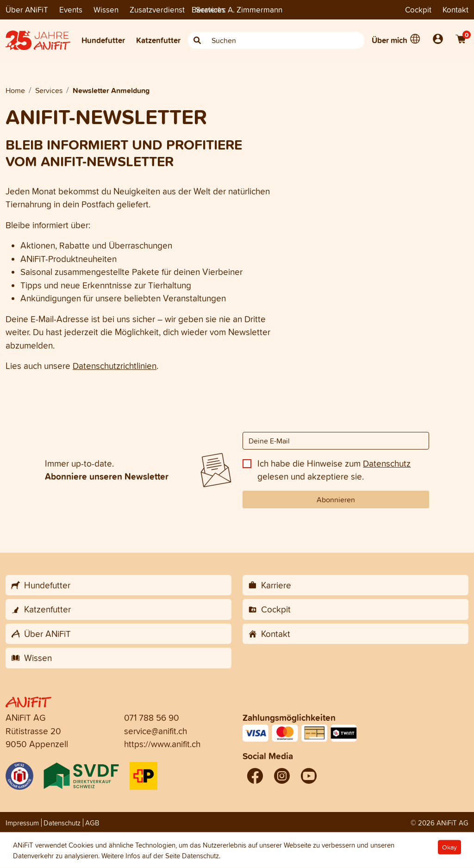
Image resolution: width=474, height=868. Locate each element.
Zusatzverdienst (157, 9)
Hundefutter (103, 40)
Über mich (390, 40)
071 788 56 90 (152, 718)
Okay (449, 847)
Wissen (106, 9)
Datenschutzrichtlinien (115, 366)
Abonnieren (336, 500)
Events (71, 9)
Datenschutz (387, 463)
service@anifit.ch (156, 731)
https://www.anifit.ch (162, 744)
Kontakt (455, 9)
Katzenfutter (158, 40)
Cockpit (418, 9)
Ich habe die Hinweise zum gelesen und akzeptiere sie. (334, 470)
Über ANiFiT (27, 9)
